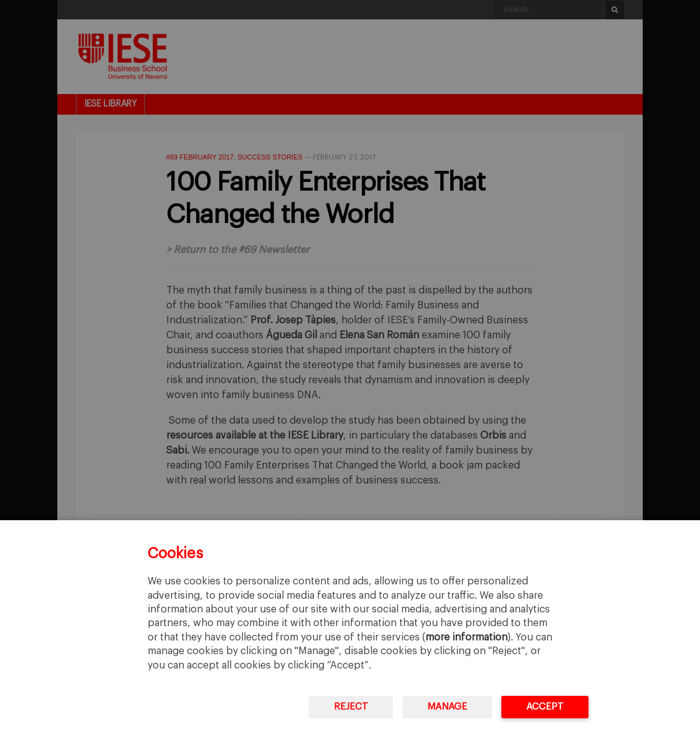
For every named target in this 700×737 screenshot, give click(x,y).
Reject (351, 707)
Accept (545, 707)
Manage (447, 707)
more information (466, 637)
